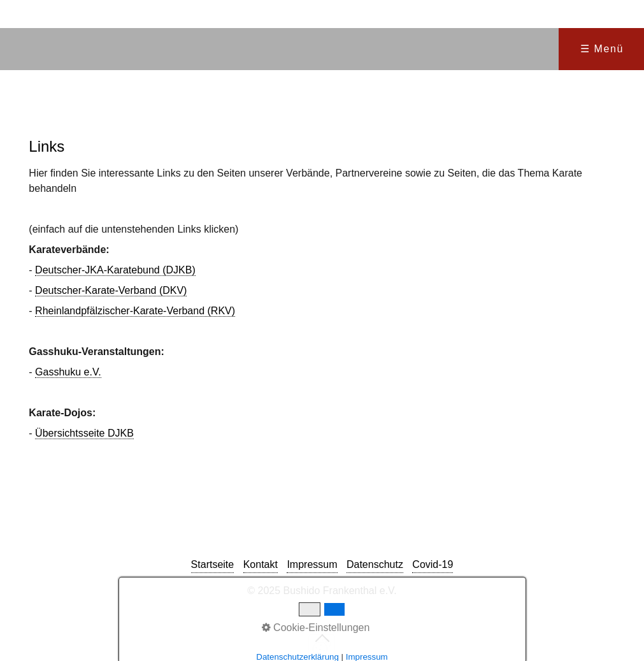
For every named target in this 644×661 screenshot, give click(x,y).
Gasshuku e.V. (68, 372)
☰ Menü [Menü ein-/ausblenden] (602, 49)
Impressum (312, 564)
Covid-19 (433, 564)
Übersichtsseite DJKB (84, 433)
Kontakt (261, 564)
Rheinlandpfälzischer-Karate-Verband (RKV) (135, 311)
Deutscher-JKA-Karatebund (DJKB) (115, 270)
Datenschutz (375, 564)
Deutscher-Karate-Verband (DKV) (111, 290)
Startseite (213, 564)
